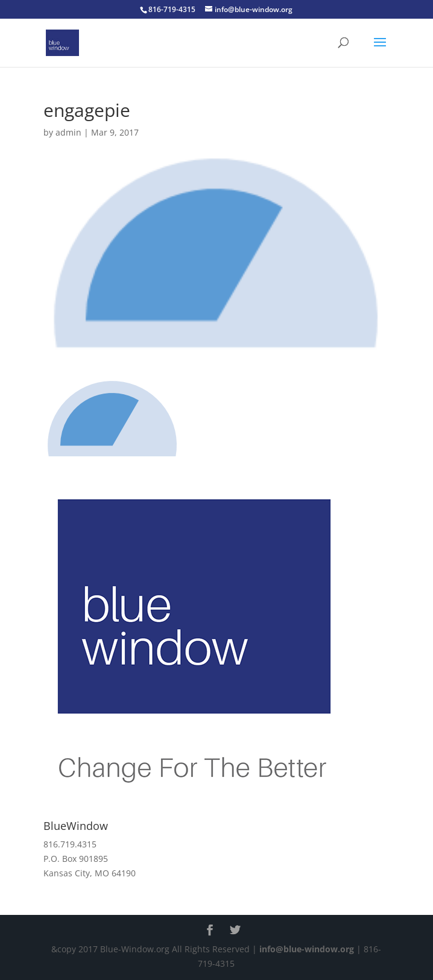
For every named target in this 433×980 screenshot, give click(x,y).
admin (68, 132)
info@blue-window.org (307, 949)
